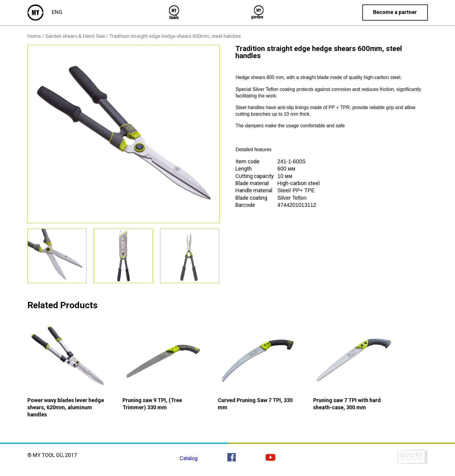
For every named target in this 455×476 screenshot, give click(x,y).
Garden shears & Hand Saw (75, 36)
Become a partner (395, 12)
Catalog (189, 458)
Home (34, 36)
